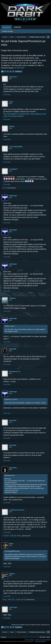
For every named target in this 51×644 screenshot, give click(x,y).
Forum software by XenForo (9, 641)
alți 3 (25, 600)
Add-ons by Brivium (40, 641)
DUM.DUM (13, 349)
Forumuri (7, 27)
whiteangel (13, 196)
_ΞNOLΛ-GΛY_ (11, 600)
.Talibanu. (13, 298)
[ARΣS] (12, 126)
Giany (11, 543)
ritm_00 (5, 188)
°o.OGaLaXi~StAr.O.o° (17, 510)
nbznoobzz (13, 77)
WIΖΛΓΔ (13, 536)
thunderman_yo (15, 371)
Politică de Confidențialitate (43, 640)
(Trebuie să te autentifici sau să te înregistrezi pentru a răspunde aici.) (31, 625)
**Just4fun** (13, 169)
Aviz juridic (42, 637)
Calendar (17, 27)
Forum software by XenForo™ (25, 641)
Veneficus (19, 600)
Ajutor (48, 637)
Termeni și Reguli (29, 640)
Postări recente (7, 31)
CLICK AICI (19, 68)
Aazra (11, 102)
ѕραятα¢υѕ (13, 468)
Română (4, 637)
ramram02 (13, 420)
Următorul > (19, 71)
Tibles (5, 600)
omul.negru (13, 607)
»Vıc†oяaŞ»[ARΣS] (16, 147)
